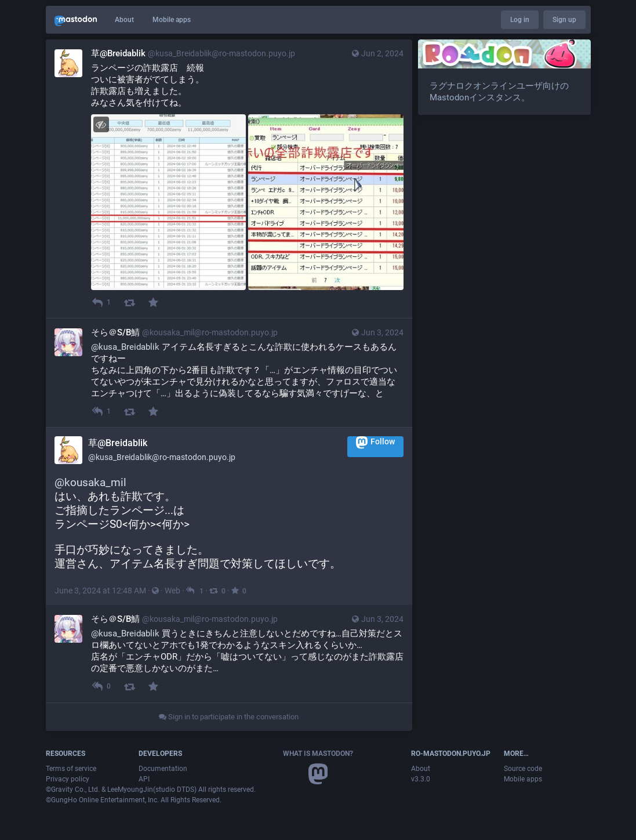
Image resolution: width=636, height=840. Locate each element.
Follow (375, 442)
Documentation (163, 769)
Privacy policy (68, 779)
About (124, 20)
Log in (520, 20)
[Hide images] (101, 124)
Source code (523, 769)
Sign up (564, 20)
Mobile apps (172, 20)
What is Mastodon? (318, 754)
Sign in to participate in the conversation (229, 717)
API (144, 779)
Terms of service (71, 769)
